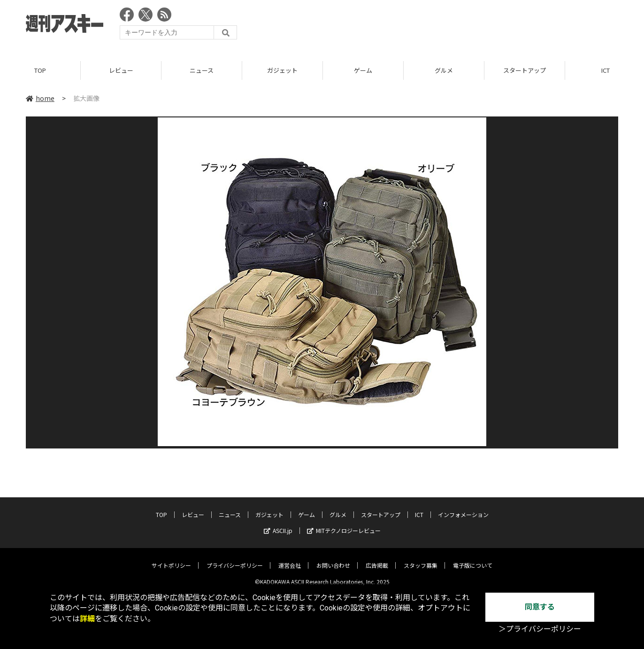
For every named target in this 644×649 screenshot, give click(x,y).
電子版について (473, 559)
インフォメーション (463, 508)
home (40, 98)
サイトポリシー (171, 559)
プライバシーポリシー (235, 559)
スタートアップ (525, 70)
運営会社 (290, 559)
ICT (419, 508)
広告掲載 (377, 559)
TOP (40, 70)
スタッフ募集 (421, 559)
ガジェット (282, 70)
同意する (540, 607)
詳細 (87, 619)
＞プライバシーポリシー (540, 629)
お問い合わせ (333, 559)
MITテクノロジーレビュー (344, 524)
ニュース (202, 70)
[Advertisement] (447, 26)
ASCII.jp (278, 524)
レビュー (121, 70)
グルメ (444, 70)
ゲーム (363, 70)
